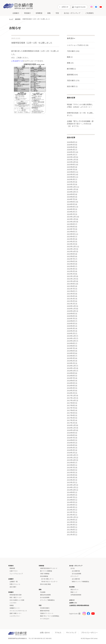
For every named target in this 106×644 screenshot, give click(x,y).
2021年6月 (71, 291)
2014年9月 (71, 492)
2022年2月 (71, 271)
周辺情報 (72, 587)
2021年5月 (71, 294)
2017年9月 (71, 403)
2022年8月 (71, 256)
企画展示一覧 (14, 581)
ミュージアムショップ (16, 574)
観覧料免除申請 (45, 611)
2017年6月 (71, 410)
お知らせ (65, 7)
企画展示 (16, 13)
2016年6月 (71, 440)
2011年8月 (71, 530)
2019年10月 (71, 341)
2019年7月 (71, 348)
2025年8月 (71, 167)
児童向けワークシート (47, 613)
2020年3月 (71, 328)
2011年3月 (71, 535)
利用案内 (11, 566)
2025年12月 (71, 157)
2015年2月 (71, 480)
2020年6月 (71, 321)
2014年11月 (71, 487)
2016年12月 (71, 425)
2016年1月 (71, 453)
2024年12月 (71, 187)
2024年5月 (71, 204)
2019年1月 (71, 363)
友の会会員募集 (45, 597)
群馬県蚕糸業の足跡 (16, 595)
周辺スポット (75, 589)
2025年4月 (71, 177)
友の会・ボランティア (72, 13)
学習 (57, 13)
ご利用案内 (89, 13)
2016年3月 (71, 448)
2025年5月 (71, 174)
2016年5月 (71, 443)
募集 (49, 13)
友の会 (73, 568)
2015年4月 (71, 475)
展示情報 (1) (71, 69)
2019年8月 (71, 346)
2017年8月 (71, 405)
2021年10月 (71, 281)
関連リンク (74, 592)
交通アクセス (14, 571)
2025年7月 (71, 169)
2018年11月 (71, 368)
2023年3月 (71, 239)
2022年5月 (71, 264)
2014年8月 (71, 495)
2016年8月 (71, 435)
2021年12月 (71, 276)
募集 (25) (70, 63)
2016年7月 (71, 438)
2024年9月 (71, 194)
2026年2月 (71, 152)
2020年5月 (71, 323)
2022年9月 (71, 254)
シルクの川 (13, 603)
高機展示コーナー (15, 608)
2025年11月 (71, 160)
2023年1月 (71, 244)
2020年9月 (71, 314)
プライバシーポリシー (89, 633)
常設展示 (27, 13)
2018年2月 (71, 391)
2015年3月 (71, 477)
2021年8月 (71, 286)
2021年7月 (71, 289)
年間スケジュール (15, 584)
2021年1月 (71, 304)
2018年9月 (71, 373)
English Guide (80, 7)
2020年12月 (71, 306)
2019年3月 (71, 358)
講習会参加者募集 (45, 595)
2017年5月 (71, 413)
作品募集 (43, 592)
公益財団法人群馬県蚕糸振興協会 (79, 605)
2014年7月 (71, 497)
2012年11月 (71, 517)
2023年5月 (71, 234)
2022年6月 (71, 261)
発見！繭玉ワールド (16, 597)
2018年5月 (71, 383)
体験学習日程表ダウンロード (49, 568)
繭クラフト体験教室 (46, 571)
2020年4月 (71, 326)
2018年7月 (71, 378)
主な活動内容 (76, 579)
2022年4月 (71, 266)
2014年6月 (71, 500)
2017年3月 (71, 418)
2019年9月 (71, 343)
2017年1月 (71, 423)
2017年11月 (71, 398)
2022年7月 (71, 259)
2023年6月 (71, 232)
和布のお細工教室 (45, 584)
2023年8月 (71, 227)
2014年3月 (71, 507)
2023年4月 (71, 237)
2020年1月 (71, 333)
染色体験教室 (44, 576)
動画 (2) (70, 57)
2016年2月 (71, 450)
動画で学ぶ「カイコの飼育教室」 (50, 616)
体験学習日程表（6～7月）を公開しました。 (80, 114)
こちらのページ (17, 61)
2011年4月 (71, 532)
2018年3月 (71, 388)
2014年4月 (71, 505)
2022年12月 (71, 246)
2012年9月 (71, 520)
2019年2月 (71, 361)
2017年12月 (71, 395)
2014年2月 (71, 510)
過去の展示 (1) (72, 86)
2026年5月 (71, 145)
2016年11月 (71, 428)
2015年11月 (71, 458)
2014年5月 (71, 502)
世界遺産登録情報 (76, 595)
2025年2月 (71, 182)
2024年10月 (71, 192)
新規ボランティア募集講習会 (80, 581)
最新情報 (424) (72, 75)
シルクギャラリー (15, 616)
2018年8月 (71, 376)
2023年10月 (71, 222)
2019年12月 (71, 336)
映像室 (12, 605)
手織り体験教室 (45, 574)
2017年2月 (71, 420)
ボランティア (74, 576)
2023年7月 (71, 229)
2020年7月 (71, 318)
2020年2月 (71, 331)
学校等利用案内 (45, 608)
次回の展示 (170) (73, 80)
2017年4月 (71, 415)
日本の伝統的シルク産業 (17, 600)
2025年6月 (71, 172)
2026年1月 (71, 155)
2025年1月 (71, 184)
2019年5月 (71, 353)
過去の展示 (13, 587)
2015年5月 (71, 472)
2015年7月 (71, 467)
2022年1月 (71, 274)
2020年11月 (71, 309)
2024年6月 (71, 202)
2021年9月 (71, 284)
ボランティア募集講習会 (47, 600)
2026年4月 (71, 147)
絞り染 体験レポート (48, 579)
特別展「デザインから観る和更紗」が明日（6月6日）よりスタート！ (80, 106)
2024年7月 (71, 199)
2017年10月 (71, 400)
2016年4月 (71, 445)
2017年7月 (71, 408)
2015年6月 (71, 470)
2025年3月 (71, 179)
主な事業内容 (76, 571)
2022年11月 (71, 249)
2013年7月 (71, 512)
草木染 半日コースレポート (49, 581)
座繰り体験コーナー (16, 613)
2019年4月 (71, 356)
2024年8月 (71, 197)
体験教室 (39, 13)
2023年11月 (71, 219)
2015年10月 (71, 460)
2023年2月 (71, 241)
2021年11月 (71, 279)
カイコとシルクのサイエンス (18, 611)
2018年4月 (71, 386)
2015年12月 (71, 455)
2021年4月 (71, 296)
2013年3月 (71, 515)
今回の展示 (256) (73, 51)
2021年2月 (71, 301)
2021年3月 (71, 299)
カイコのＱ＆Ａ (45, 619)
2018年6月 (71, 381)
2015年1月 (71, 482)
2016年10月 (71, 430)
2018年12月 (71, 366)
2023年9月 (71, 224)
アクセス (58, 633)
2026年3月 (71, 150)
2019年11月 (71, 338)
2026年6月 (71, 142)
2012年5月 (71, 522)
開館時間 (12, 568)
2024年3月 (71, 209)
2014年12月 (71, 485)
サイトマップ (71, 633)
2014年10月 (71, 490)
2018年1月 (71, 393)
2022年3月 (71, 269)
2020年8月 (71, 316)
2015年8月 (71, 465)
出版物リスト (73, 603)
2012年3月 (71, 525)
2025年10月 (71, 162)
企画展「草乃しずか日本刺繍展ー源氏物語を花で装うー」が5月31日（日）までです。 (80, 124)
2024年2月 (71, 212)
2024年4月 (71, 207)
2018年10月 (71, 371)
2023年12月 (71, 217)
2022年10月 (71, 251)
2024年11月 (71, 189)
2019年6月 (71, 351)
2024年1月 (71, 214)
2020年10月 (71, 311)
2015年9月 (71, 463)
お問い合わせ (45, 633)
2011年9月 (71, 527)
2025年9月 (71, 164)
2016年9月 (71, 433)
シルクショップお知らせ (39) (78, 45)
